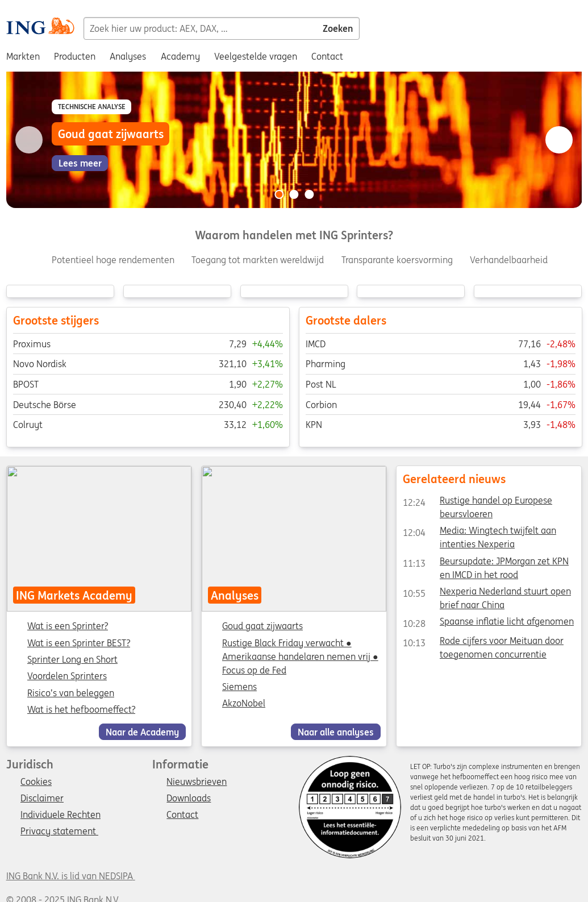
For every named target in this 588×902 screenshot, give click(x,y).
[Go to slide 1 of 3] (279, 194)
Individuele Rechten (61, 815)
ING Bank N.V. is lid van (71, 876)
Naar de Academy (142, 732)
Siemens (239, 687)
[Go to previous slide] (29, 140)
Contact (182, 815)
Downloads (189, 799)
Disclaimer (42, 799)
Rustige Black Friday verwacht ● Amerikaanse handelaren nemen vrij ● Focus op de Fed (300, 656)
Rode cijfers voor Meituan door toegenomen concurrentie (483, 643)
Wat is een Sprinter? (68, 627)
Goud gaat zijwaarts (262, 626)
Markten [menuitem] (23, 56)
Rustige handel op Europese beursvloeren (478, 502)
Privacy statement (59, 832)
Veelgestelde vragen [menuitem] (256, 56)
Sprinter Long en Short (72, 660)
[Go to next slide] (559, 140)
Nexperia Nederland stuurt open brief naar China (487, 593)
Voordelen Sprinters (67, 677)
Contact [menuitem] (327, 56)
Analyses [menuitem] (128, 56)
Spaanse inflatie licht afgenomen (488, 624)
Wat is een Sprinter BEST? (79, 643)
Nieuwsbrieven (197, 782)
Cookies (36, 782)
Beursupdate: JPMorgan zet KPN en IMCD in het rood (486, 563)
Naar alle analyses (336, 732)
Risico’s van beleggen (71, 693)
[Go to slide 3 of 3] (309, 194)
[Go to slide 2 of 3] (294, 194)
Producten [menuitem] (75, 56)
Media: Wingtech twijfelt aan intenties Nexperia (479, 533)
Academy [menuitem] (180, 56)
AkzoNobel (244, 704)
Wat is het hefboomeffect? (81, 710)
